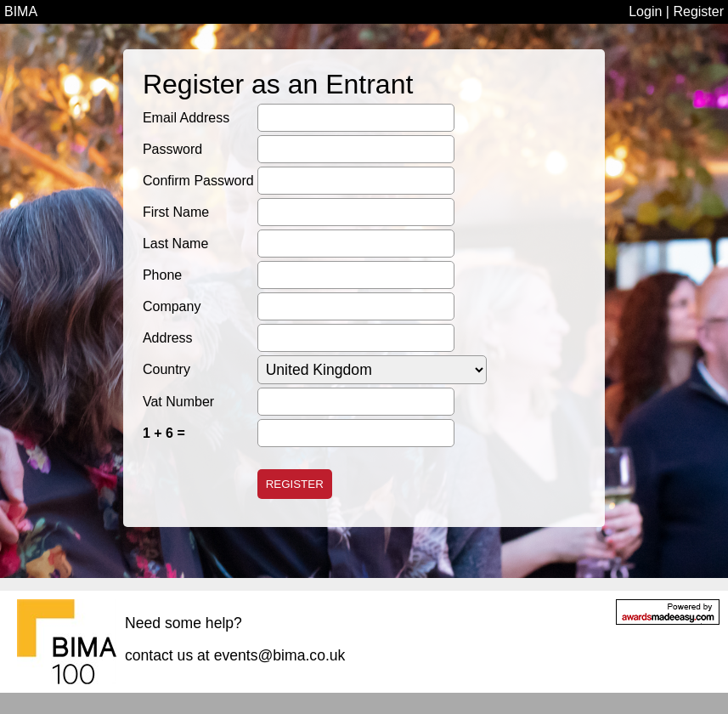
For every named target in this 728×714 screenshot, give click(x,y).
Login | (651, 11)
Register (698, 11)
